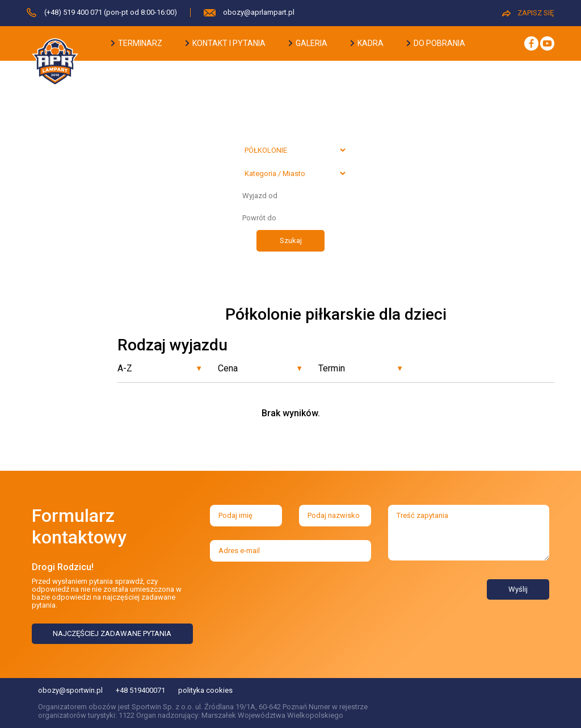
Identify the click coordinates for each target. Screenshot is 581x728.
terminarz (137, 43)
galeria (308, 43)
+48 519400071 (140, 690)
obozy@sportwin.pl (70, 690)
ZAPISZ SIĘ (528, 13)
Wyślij (518, 589)
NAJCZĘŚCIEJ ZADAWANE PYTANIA (112, 633)
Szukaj (291, 240)
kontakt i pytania (226, 43)
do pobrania (436, 43)
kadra (367, 43)
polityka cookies (205, 690)
